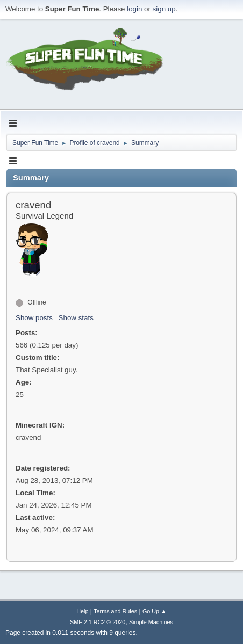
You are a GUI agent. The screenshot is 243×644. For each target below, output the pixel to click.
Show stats (76, 318)
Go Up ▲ (155, 611)
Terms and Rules (115, 611)
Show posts (34, 318)
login (134, 9)
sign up (164, 9)
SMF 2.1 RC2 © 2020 (98, 622)
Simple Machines (151, 622)
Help (82, 611)
